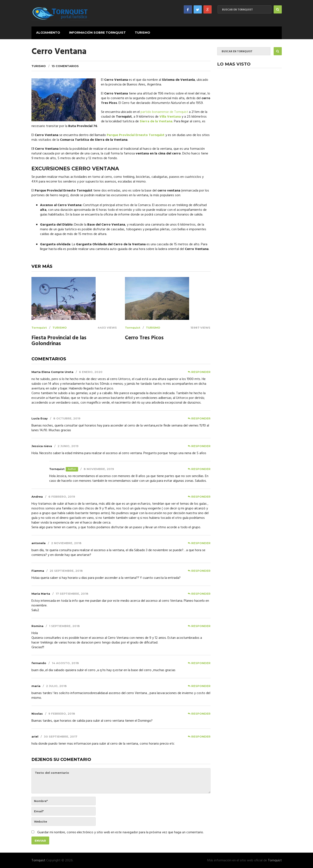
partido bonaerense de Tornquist (164, 112)
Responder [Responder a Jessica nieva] (201, 446)
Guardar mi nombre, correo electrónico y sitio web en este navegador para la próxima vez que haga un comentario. (120, 832)
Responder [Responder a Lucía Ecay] (201, 418)
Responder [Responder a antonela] (201, 543)
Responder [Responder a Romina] (201, 626)
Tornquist (39, 327)
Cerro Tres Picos (144, 338)
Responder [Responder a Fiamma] (201, 570)
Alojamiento (48, 32)
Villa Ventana (170, 116)
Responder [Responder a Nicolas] (201, 713)
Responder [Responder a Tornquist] (201, 468)
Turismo (142, 32)
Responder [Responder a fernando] (201, 663)
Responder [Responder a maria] (201, 685)
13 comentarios (65, 66)
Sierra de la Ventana (156, 121)
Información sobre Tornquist (97, 32)
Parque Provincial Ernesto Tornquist (136, 135)
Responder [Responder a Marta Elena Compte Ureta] (201, 371)
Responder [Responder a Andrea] (201, 496)
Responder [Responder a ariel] (201, 736)
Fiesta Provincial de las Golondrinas (59, 341)
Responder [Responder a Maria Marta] (201, 593)
